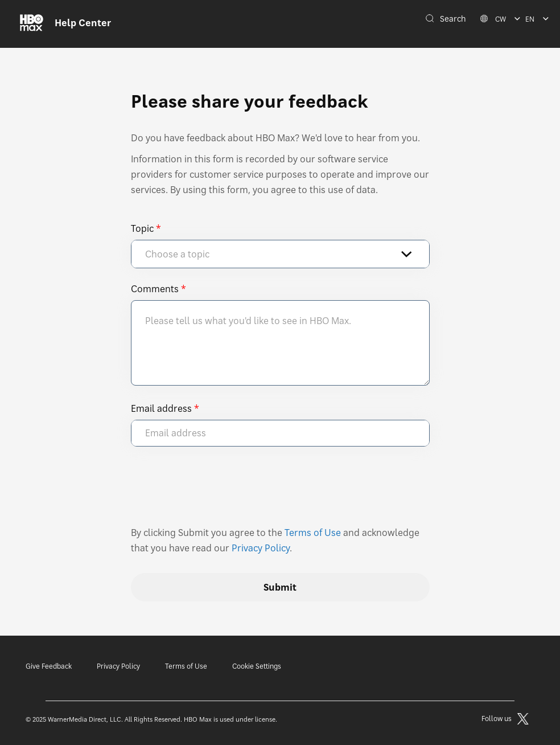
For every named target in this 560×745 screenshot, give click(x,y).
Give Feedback (49, 666)
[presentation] (217, 492)
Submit (280, 587)
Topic (142, 228)
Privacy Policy (261, 548)
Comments (155, 289)
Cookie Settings (257, 666)
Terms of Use (313, 533)
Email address (161, 408)
